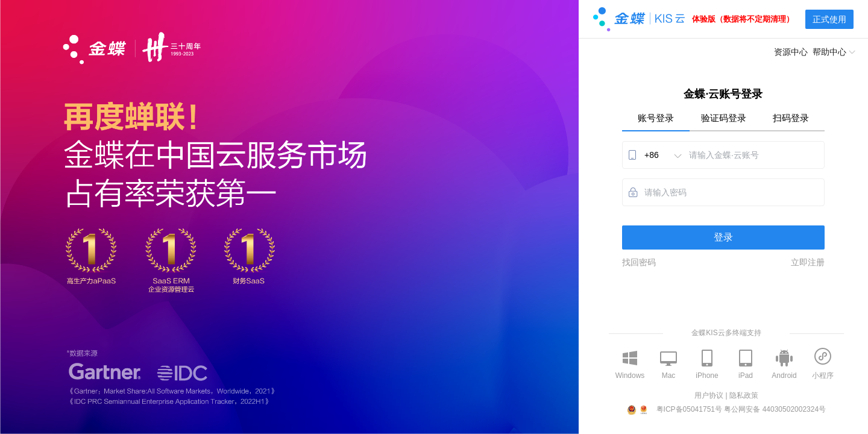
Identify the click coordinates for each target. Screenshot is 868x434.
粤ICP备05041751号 (689, 409)
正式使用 (829, 19)
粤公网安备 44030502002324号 (775, 409)
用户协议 (709, 395)
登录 (723, 237)
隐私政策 (744, 395)
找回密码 (639, 262)
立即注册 (808, 262)
